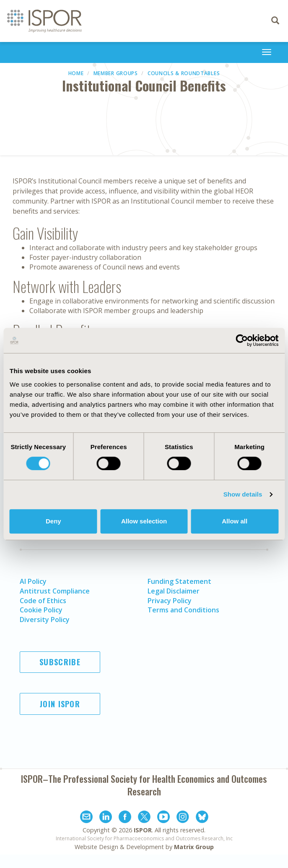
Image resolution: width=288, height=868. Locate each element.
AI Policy (33, 581)
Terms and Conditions (183, 610)
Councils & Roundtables (184, 73)
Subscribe (60, 662)
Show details (243, 494)
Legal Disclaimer (174, 591)
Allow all (235, 521)
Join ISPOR (60, 704)
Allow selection (144, 521)
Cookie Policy (41, 610)
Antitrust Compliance (55, 591)
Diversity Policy (45, 620)
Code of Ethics (43, 601)
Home (76, 73)
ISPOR (143, 830)
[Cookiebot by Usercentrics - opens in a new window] (242, 340)
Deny (53, 521)
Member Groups (116, 73)
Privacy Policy (170, 601)
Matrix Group (194, 847)
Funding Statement (179, 581)
